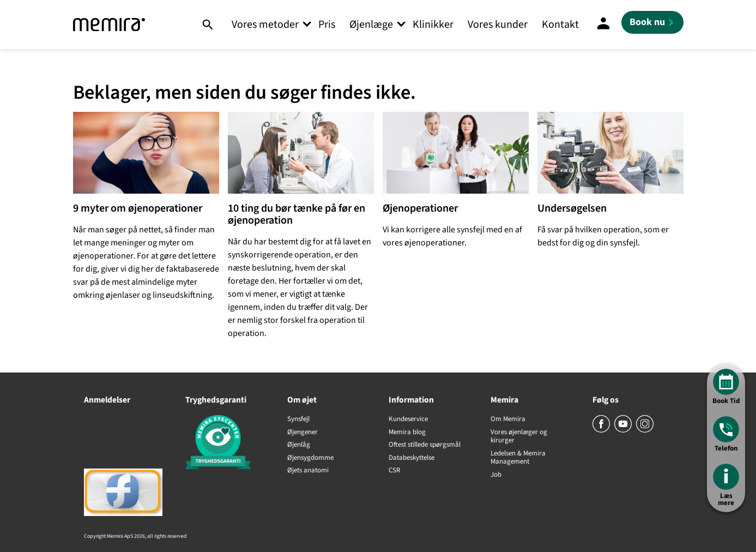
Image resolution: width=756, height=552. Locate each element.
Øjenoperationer (420, 208)
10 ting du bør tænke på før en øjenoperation (297, 214)
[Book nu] (652, 22)
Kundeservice (408, 419)
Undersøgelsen (572, 208)
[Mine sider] (603, 25)
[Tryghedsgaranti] (225, 444)
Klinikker (433, 25)
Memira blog (407, 433)
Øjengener (303, 433)
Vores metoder (265, 25)
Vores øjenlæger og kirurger (519, 437)
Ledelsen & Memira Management (518, 458)
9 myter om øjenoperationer (138, 208)
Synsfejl (298, 419)
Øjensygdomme (310, 458)
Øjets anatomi (308, 471)
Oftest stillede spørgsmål (425, 445)
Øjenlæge (371, 25)
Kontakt (560, 25)
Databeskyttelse (412, 458)
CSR (394, 471)
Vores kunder (498, 25)
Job (496, 475)
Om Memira (508, 419)
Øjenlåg (299, 445)
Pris (327, 25)
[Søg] (207, 25)
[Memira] (109, 25)
